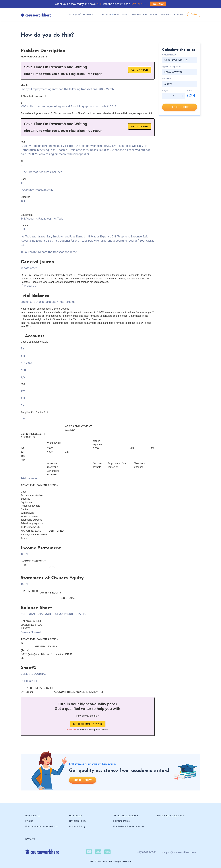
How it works (121, 15)
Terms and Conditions (126, 816)
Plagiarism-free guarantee (129, 826)
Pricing (154, 15)
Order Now (158, 4)
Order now (180, 107)
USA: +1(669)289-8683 (78, 15)
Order (194, 15)
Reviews (166, 15)
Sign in (179, 15)
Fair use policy (122, 821)
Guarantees (76, 816)
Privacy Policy (78, 826)
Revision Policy (78, 821)
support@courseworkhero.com (179, 852)
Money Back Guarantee (171, 816)
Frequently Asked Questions (42, 826)
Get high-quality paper (88, 724)
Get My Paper (140, 70)
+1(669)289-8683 (147, 852)
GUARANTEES (140, 15)
